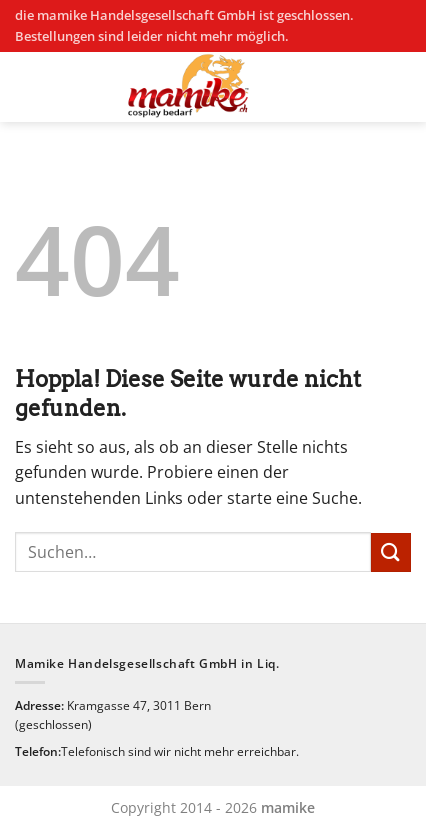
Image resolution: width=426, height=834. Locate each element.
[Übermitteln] (391, 552)
